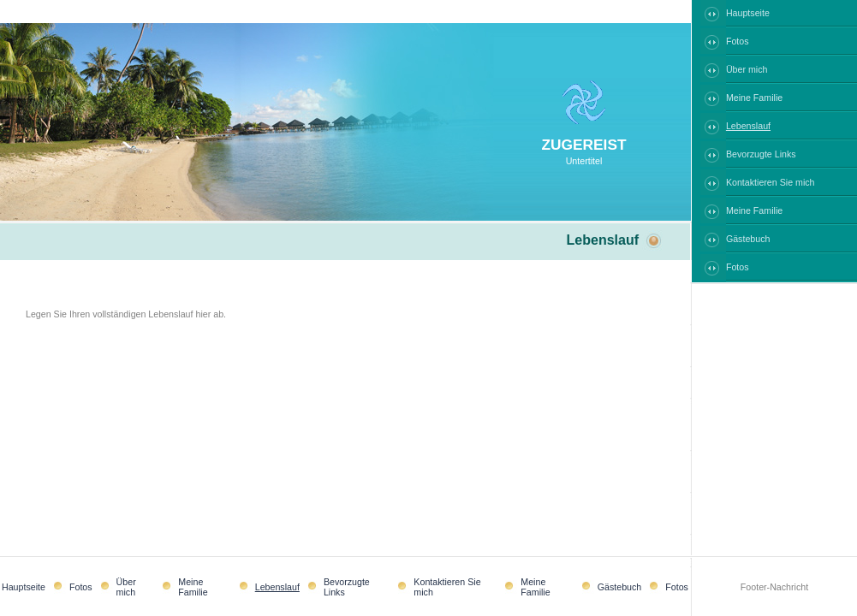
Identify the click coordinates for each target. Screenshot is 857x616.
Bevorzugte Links (761, 154)
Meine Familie (754, 98)
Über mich (747, 69)
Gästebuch (748, 239)
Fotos (738, 41)
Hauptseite (748, 13)
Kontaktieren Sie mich (771, 182)
